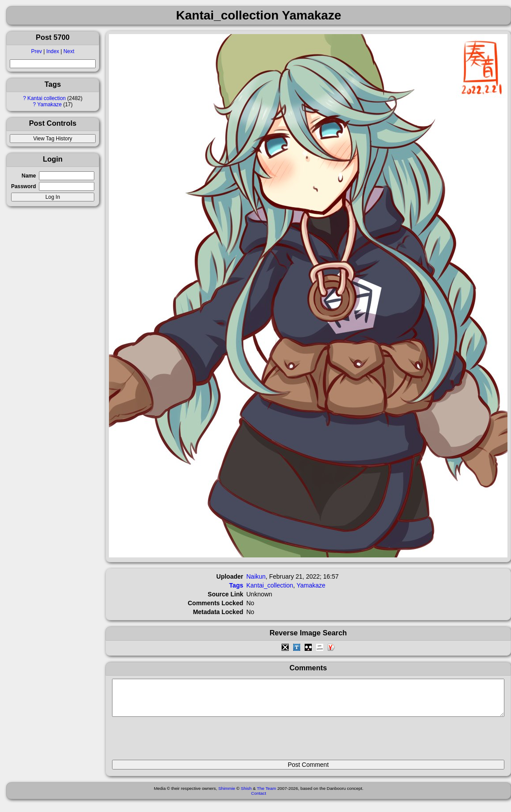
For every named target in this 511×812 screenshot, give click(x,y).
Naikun (256, 576)
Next (69, 51)
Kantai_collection (270, 585)
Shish (246, 795)
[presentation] (179, 742)
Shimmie (227, 795)
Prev (36, 51)
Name (29, 176)
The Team (266, 795)
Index (52, 51)
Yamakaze (49, 104)
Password (23, 186)
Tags (236, 585)
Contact (259, 800)
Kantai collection (47, 98)
